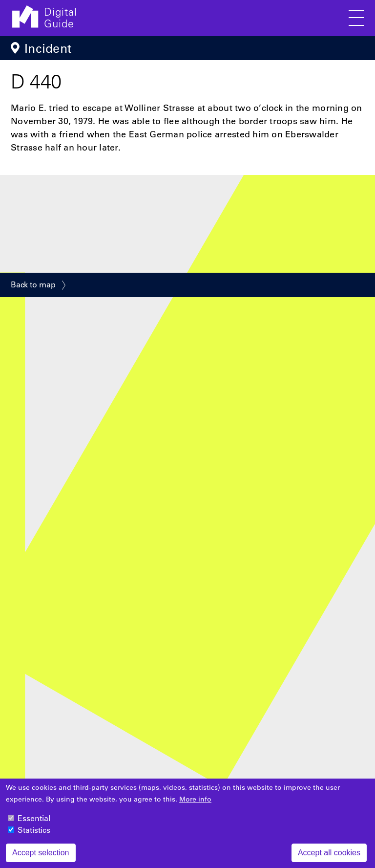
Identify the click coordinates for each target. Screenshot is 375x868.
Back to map (33, 284)
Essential (34, 824)
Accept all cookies (329, 858)
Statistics (34, 836)
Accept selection (41, 858)
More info (195, 805)
